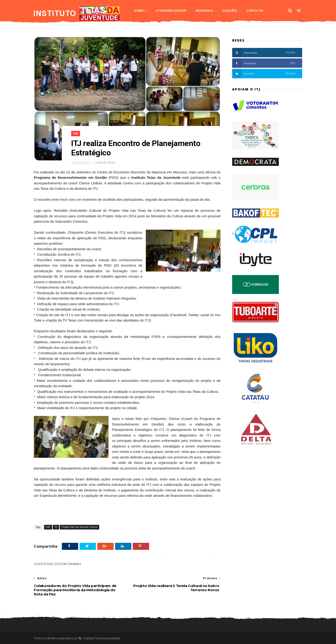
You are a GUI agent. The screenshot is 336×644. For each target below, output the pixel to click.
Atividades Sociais (171, 11)
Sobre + (140, 11)
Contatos (255, 11)
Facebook (264, 63)
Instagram (264, 53)
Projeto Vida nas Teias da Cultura (79, 527)
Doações (230, 11)
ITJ (56, 527)
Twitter (264, 74)
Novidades (204, 11)
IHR (76, 134)
